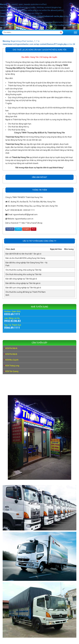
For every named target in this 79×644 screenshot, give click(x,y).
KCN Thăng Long (12, 366)
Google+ (26, 229)
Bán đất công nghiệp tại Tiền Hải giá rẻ (21, 279)
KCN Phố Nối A (11, 348)
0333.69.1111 (12, 314)
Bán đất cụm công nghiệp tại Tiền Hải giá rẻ (23, 288)
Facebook (10, 229)
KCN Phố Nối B (11, 354)
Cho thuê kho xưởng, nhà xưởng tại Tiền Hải (23, 270)
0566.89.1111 (12, 328)
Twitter (18, 229)
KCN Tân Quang (12, 371)
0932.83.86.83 (12, 321)
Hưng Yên (34, 57)
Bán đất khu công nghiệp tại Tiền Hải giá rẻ (23, 283)
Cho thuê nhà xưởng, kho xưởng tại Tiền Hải (23, 274)
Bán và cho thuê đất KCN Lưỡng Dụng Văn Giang (25, 258)
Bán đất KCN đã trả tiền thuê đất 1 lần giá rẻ (23, 254)
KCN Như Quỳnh (12, 360)
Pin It (33, 229)
